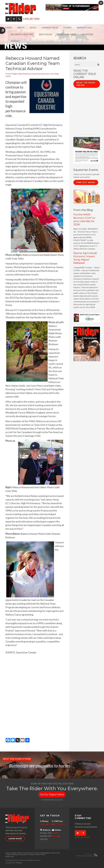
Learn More (15, 839)
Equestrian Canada (30, 74)
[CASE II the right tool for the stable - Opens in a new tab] (87, 150)
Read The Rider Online (86, 84)
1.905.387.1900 (31, 19)
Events (67, 28)
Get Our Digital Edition (52, 794)
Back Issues (46, 34)
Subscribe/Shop (67, 34)
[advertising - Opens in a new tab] (87, 196)
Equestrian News (43, 74)
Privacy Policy (40, 854)
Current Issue (50, 28)
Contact (16, 41)
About (21, 28)
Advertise (87, 34)
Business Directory (22, 34)
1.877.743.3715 (59, 824)
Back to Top (9, 856)
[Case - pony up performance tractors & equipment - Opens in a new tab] (72, 7)
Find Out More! (86, 182)
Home (9, 28)
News (33, 28)
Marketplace (84, 28)
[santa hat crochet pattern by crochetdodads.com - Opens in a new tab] (87, 317)
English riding (17, 74)
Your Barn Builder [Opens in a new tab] (85, 771)
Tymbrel (19, 863)
